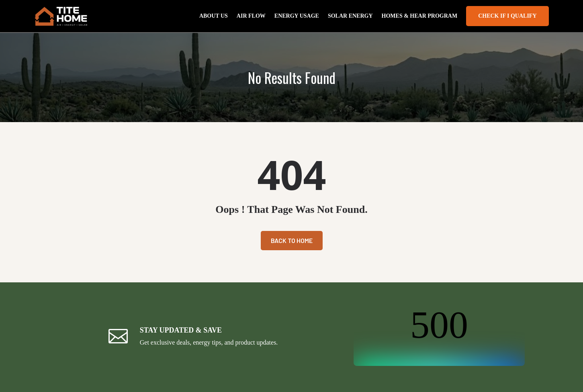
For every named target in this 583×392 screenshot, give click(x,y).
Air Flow (251, 16)
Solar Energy (350, 16)
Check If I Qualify (507, 16)
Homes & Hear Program (420, 16)
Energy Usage (297, 16)
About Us (214, 16)
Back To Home (292, 240)
